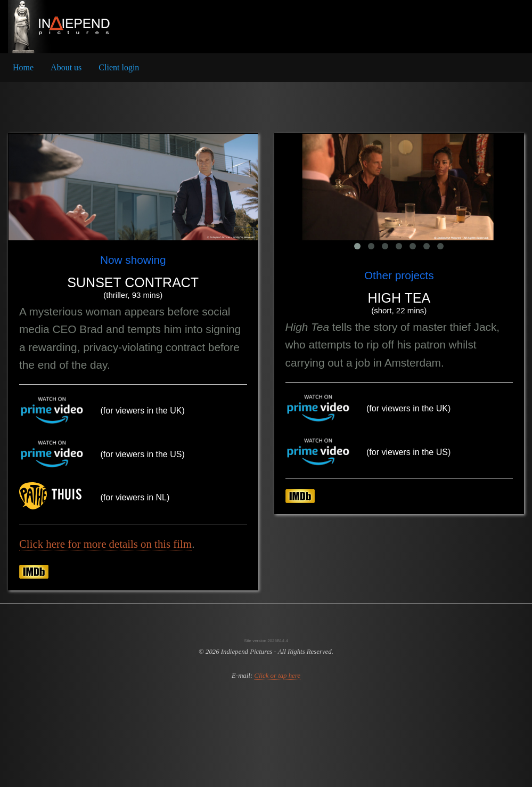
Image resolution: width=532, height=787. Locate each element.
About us (66, 67)
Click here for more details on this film (105, 544)
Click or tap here (277, 676)
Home (23, 67)
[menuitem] (23, 68)
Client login (119, 67)
